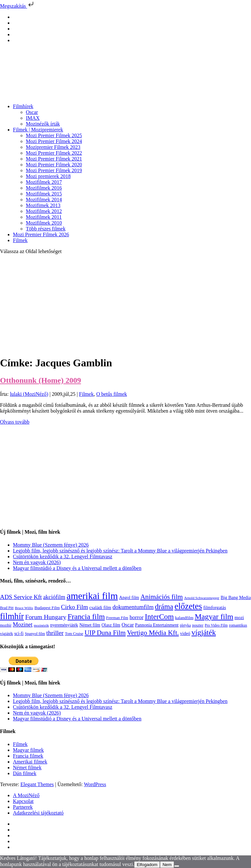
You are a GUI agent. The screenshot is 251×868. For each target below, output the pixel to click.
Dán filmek (25, 773)
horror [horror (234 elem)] (136, 617)
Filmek (20, 240)
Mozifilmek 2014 (44, 200)
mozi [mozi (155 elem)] (239, 618)
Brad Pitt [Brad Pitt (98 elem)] (7, 608)
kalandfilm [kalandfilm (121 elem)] (184, 618)
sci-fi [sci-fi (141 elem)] (19, 634)
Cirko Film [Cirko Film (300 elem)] (75, 607)
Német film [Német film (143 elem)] (90, 625)
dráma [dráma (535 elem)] (164, 607)
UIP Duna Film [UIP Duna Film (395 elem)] (105, 633)
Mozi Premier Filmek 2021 (54, 159)
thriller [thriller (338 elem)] (55, 633)
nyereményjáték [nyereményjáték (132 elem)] (64, 625)
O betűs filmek (112, 394)
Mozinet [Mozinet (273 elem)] (22, 625)
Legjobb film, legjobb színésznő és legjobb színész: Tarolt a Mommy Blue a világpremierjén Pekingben (120, 551)
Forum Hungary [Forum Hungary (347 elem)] (46, 617)
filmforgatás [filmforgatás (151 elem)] (214, 607)
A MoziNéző (26, 795)
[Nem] (177, 866)
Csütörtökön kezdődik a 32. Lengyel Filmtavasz (63, 556)
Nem (167, 865)
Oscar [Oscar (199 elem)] (128, 625)
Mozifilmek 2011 (44, 217)
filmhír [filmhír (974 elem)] (12, 616)
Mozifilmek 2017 (44, 182)
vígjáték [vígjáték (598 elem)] (204, 632)
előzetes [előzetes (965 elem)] (188, 606)
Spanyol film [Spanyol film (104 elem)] (35, 634)
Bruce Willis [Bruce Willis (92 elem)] (24, 608)
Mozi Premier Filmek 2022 (54, 153)
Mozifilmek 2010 (44, 223)
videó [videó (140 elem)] (185, 634)
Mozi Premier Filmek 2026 (41, 234)
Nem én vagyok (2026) (37, 562)
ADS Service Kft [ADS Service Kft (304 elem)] (21, 597)
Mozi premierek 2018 (48, 176)
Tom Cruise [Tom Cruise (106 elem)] (74, 634)
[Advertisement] (125, 305)
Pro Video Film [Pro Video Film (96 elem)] (216, 625)
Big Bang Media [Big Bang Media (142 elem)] (236, 597)
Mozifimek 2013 (43, 205)
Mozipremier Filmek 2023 (53, 147)
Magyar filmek (28, 750)
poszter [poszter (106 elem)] (198, 625)
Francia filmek (28, 756)
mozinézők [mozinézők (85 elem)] (42, 625)
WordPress (95, 784)
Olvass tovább (15, 422)
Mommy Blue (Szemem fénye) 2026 (51, 545)
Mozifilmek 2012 (44, 211)
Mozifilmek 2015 (44, 194)
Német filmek (27, 768)
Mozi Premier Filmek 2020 (54, 165)
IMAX (33, 118)
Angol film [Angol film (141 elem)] (129, 598)
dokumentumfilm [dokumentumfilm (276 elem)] (133, 607)
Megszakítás (17, 6)
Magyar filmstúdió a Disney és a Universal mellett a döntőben (77, 568)
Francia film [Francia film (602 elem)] (86, 617)
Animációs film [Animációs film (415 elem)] (162, 597)
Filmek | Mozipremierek (38, 130)
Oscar (32, 112)
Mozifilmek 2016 (44, 188)
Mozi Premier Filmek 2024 (54, 141)
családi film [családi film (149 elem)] (100, 607)
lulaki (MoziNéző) (29, 394)
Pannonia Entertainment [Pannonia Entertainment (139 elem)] (157, 625)
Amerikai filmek (30, 762)
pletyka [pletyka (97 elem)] (185, 625)
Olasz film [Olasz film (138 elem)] (111, 625)
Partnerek (23, 807)
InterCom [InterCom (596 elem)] (159, 617)
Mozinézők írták (43, 124)
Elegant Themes (37, 784)
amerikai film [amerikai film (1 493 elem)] (92, 596)
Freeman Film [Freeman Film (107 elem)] (117, 618)
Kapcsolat (23, 801)
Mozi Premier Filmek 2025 (54, 135)
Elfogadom (147, 865)
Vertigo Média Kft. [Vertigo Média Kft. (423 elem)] (153, 633)
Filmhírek (23, 106)
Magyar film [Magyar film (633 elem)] (214, 617)
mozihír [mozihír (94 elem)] (6, 625)
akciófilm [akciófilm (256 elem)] (54, 597)
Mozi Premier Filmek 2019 (54, 170)
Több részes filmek (46, 229)
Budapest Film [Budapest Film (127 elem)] (47, 608)
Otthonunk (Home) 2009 (41, 380)
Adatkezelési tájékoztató (38, 813)
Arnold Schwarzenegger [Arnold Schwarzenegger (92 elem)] (202, 598)
